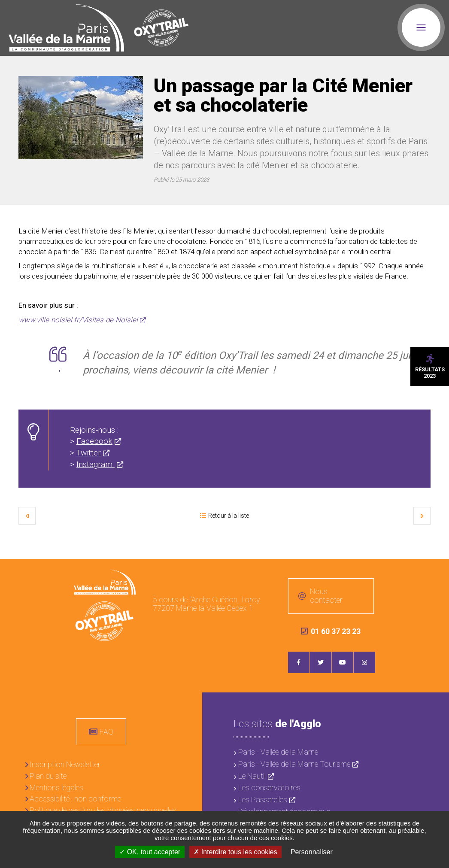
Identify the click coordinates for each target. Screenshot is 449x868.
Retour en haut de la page (436, 572)
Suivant (422, 516)
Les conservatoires (269, 788)
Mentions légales (56, 788)
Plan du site (48, 776)
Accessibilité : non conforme (75, 799)
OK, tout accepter (150, 852)
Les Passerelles (263, 800)
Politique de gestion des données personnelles (103, 810)
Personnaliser (312, 852)
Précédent (27, 516)
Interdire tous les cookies (235, 852)
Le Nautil (252, 776)
